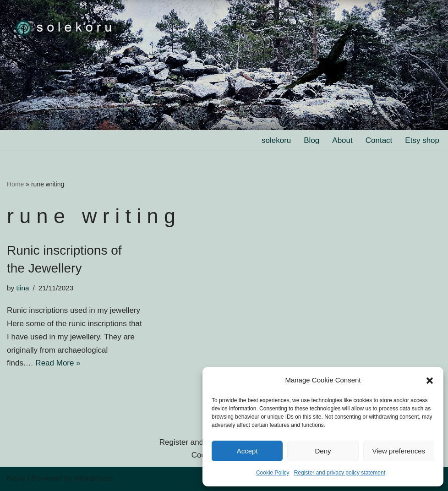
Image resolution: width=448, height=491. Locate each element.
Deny (323, 451)
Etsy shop (422, 140)
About (342, 140)
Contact (379, 140)
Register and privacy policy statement (340, 473)
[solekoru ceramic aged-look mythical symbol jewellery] (64, 27)
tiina (22, 288)
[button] (430, 381)
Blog (311, 140)
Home (15, 184)
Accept (247, 451)
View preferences (399, 451)
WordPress (94, 478)
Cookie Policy (273, 473)
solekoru (276, 140)
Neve (16, 478)
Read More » (58, 363)
